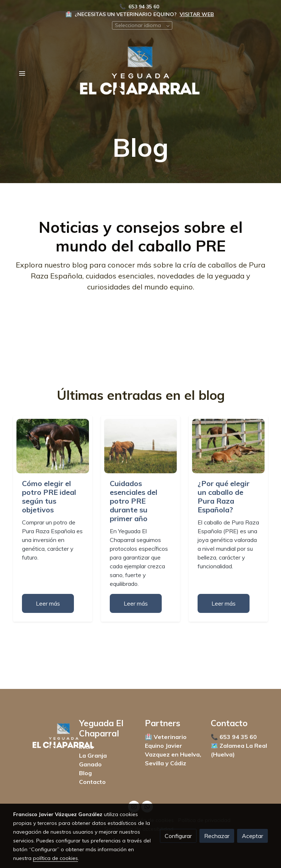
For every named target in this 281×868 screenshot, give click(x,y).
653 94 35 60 (145, 7)
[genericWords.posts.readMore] (53, 446)
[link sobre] (42, 737)
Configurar (178, 836)
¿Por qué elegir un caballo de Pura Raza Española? (224, 496)
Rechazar (217, 836)
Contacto (92, 782)
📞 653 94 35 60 (235, 737)
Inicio (86, 747)
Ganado (90, 764)
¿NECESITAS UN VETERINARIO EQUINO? (126, 14)
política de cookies (55, 858)
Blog (85, 773)
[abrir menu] (22, 73)
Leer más (48, 603)
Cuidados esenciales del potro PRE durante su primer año (134, 501)
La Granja (93, 755)
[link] (140, 73)
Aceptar (252, 836)
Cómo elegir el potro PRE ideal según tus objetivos (49, 496)
